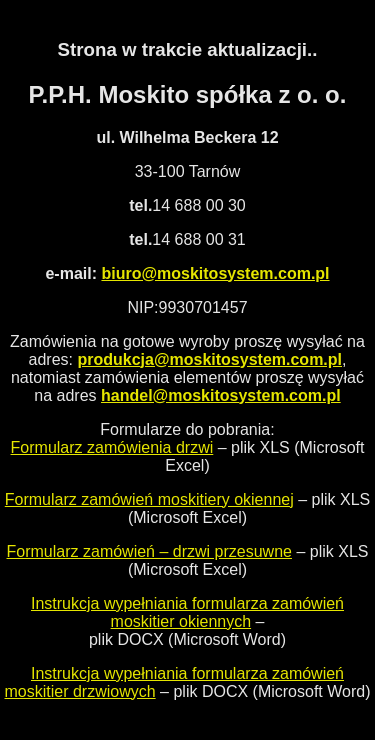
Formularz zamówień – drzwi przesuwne (149, 551)
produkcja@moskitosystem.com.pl (209, 359)
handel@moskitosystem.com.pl (221, 395)
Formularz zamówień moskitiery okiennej (149, 499)
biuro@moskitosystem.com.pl (215, 273)
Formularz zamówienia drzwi (112, 447)
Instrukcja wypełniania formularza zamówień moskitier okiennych (187, 612)
